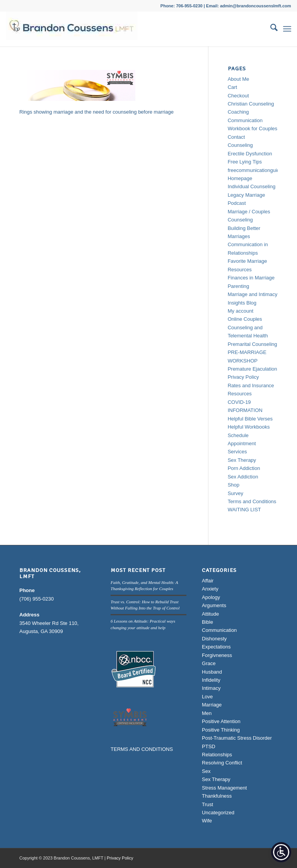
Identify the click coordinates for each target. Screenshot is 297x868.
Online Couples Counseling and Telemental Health (248, 327)
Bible (207, 622)
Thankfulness (217, 796)
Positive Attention (221, 721)
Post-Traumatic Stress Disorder (237, 738)
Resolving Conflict (222, 763)
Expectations (216, 647)
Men (207, 713)
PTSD (209, 746)
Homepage (240, 178)
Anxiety (210, 589)
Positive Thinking (221, 730)
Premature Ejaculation (253, 369)
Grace (209, 663)
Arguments (214, 605)
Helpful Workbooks (249, 427)
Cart (233, 87)
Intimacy (211, 688)
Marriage (212, 705)
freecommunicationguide (255, 170)
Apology (211, 597)
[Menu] (287, 29)
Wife (207, 821)
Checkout (238, 96)
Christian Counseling (251, 104)
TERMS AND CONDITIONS (142, 749)
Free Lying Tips (245, 162)
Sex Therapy (242, 460)
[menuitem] (270, 29)
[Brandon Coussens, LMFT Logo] (72, 29)
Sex (206, 771)
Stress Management (224, 788)
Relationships (217, 755)
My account (241, 311)
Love (207, 697)
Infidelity (211, 680)
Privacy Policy (243, 377)
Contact (236, 137)
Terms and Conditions (252, 501)
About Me (239, 79)
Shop (234, 485)
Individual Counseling (252, 186)
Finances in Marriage (251, 278)
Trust (207, 804)
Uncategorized (218, 813)
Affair (208, 581)
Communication (219, 630)
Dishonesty (214, 639)
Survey (236, 493)
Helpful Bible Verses (250, 419)
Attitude (210, 614)
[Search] (270, 29)
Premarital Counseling (253, 344)
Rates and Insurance (251, 385)
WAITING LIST (244, 510)
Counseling (240, 145)
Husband (212, 672)
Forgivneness (217, 655)
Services (237, 452)
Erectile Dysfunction (250, 154)
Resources (240, 394)
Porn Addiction (244, 468)
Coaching (238, 112)
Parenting (239, 286)
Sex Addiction (243, 477)
